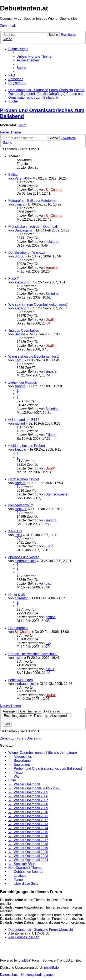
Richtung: (53, 716)
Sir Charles (54, 190)
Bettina (20, 334)
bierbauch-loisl (25, 561)
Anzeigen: (22, 711)
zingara (51, 372)
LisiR (18, 535)
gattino (51, 617)
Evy (48, 643)
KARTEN (15, 531)
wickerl (20, 423)
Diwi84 (51, 320)
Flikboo (51, 435)
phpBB (24, 960)
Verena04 (22, 178)
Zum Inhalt (8, 26)
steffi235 (21, 509)
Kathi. (19, 360)
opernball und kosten (24, 557)
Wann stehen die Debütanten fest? (34, 356)
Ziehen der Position (23, 382)
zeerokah (52, 268)
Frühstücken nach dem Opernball (33, 227)
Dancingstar (23, 230)
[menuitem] (35, 56)
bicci (49, 584)
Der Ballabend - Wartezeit (27, 253)
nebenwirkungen (21, 680)
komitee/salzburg (21, 505)
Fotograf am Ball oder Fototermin (33, 201)
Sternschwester (57, 494)
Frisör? (14, 279)
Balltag (13, 175)
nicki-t (19, 658)
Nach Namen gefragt (24, 479)
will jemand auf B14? (24, 420)
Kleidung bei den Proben (27, 446)
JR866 (19, 256)
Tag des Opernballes (24, 330)
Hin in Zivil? (17, 594)
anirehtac (21, 598)
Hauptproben (18, 628)
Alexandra (22, 282)
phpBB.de (51, 968)
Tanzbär (21, 449)
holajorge (52, 242)
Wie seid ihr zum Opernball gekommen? (38, 304)
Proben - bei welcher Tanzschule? (33, 654)
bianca (19, 204)
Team (22, 125)
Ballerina (52, 294)
